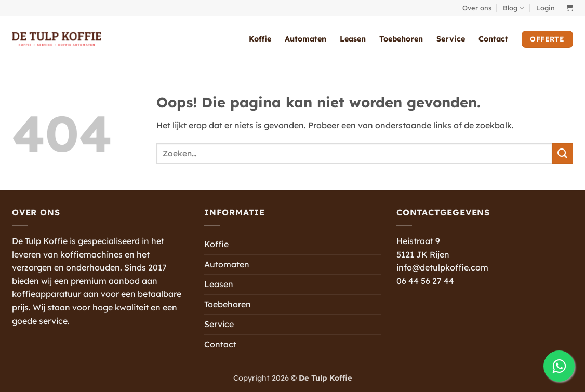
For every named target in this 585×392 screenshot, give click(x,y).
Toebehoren (401, 39)
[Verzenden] (563, 153)
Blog (514, 8)
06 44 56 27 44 (425, 281)
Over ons (477, 8)
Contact (493, 39)
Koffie (260, 39)
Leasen (353, 39)
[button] (546, 8)
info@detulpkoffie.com (442, 267)
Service (451, 39)
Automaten (305, 39)
